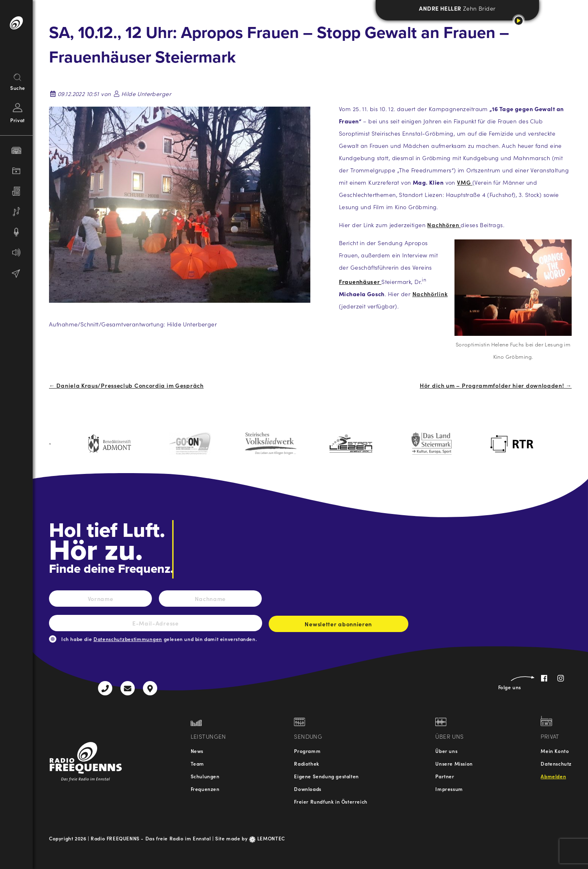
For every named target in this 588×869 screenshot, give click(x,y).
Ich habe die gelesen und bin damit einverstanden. (159, 639)
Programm (307, 751)
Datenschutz (556, 763)
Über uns (446, 751)
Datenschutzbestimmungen (128, 639)
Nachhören (444, 225)
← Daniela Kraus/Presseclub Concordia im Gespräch (126, 385)
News (197, 751)
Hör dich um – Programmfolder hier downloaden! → (496, 385)
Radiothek (306, 763)
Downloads (307, 789)
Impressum (449, 789)
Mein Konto (555, 751)
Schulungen (205, 776)
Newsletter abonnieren (339, 626)
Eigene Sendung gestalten (326, 776)
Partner (445, 776)
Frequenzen (205, 789)
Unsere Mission (454, 763)
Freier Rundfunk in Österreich (331, 801)
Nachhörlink (430, 294)
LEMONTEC (267, 838)
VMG (465, 182)
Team (197, 763)
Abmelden (553, 776)
